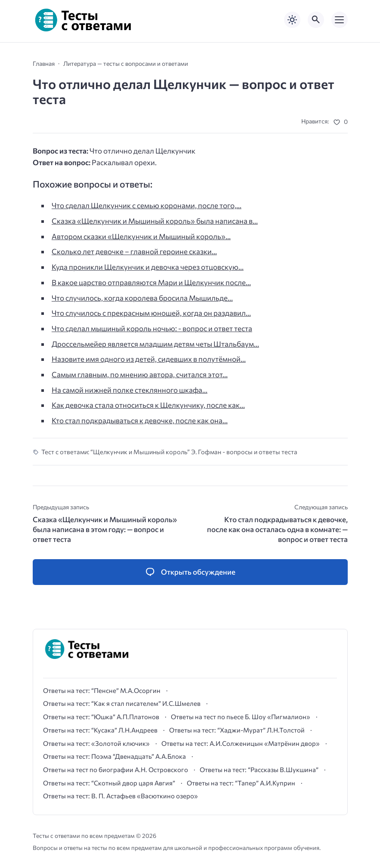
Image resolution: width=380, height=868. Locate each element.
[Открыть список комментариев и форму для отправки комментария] (190, 572)
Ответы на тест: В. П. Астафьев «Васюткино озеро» (120, 796)
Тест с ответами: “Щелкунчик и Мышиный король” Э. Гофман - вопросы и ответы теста (169, 452)
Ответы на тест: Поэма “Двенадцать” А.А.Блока (114, 756)
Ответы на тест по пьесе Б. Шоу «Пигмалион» (241, 717)
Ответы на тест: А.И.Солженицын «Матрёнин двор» (241, 743)
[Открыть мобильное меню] (340, 20)
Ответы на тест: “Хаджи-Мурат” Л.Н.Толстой (237, 730)
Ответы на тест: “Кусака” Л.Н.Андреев (100, 730)
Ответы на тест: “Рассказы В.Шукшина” (259, 770)
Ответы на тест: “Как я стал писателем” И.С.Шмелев (122, 703)
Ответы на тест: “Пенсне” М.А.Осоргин (102, 690)
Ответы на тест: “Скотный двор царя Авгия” (109, 783)
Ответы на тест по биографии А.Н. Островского (116, 770)
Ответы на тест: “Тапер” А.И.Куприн (241, 783)
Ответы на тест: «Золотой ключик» (96, 743)
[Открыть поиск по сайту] (316, 20)
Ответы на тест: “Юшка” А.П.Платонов (101, 717)
